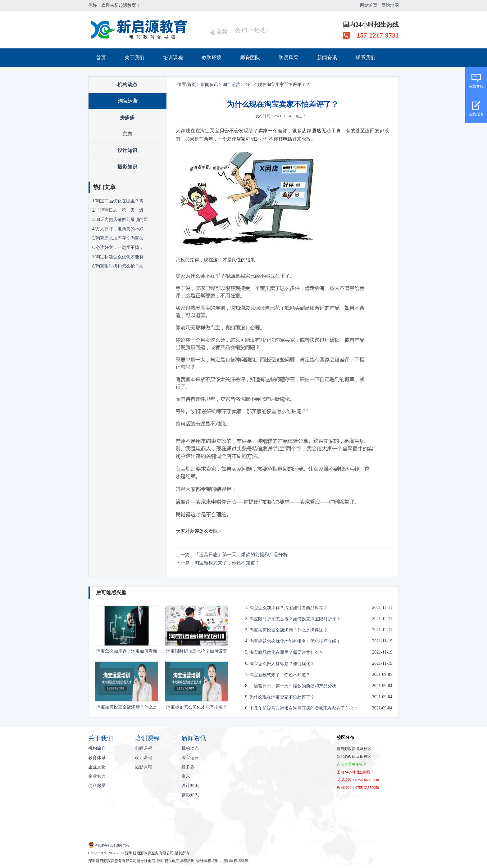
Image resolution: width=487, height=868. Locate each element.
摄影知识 (127, 167)
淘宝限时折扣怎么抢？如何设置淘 (197, 652)
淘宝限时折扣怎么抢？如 (120, 266)
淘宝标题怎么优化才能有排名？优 (197, 708)
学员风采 (289, 58)
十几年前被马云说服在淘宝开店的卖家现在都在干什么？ (304, 708)
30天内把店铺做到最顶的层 (122, 220)
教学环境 (212, 58)
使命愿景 (97, 786)
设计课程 (143, 758)
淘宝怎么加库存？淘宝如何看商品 (127, 652)
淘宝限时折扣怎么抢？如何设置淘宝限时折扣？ (295, 619)
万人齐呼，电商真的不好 (120, 229)
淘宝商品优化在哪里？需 (120, 201)
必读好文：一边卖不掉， (120, 247)
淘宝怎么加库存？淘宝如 (120, 238)
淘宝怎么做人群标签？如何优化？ (282, 664)
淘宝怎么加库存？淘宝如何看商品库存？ (289, 608)
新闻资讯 (327, 58)
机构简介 (97, 748)
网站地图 (390, 5)
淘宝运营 (128, 101)
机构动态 (127, 85)
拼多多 (127, 117)
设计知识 (127, 150)
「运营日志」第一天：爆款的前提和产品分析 (241, 555)
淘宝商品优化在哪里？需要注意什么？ (286, 652)
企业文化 (97, 767)
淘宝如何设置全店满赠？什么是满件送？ (289, 630)
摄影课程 (143, 767)
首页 (101, 58)
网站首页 (369, 5)
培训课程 (173, 58)
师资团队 (250, 58)
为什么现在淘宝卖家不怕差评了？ (282, 697)
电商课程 (143, 748)
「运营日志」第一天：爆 (120, 210)
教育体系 (97, 758)
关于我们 (134, 58)
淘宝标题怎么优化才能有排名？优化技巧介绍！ (295, 641)
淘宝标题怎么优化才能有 (120, 257)
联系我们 (366, 58)
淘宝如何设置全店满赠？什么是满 (127, 708)
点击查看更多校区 (352, 764)
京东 (127, 134)
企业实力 (97, 776)
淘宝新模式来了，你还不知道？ (227, 563)
